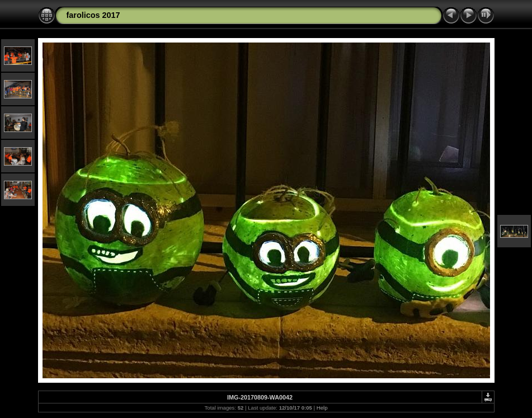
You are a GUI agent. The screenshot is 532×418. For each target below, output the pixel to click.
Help (322, 408)
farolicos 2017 (93, 15)
